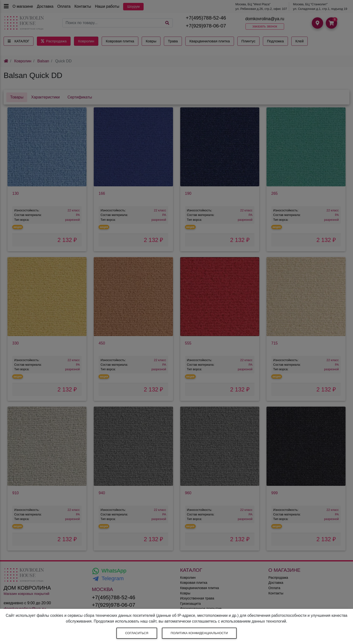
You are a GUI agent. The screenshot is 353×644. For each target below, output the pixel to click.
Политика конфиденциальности (199, 633)
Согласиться (137, 633)
